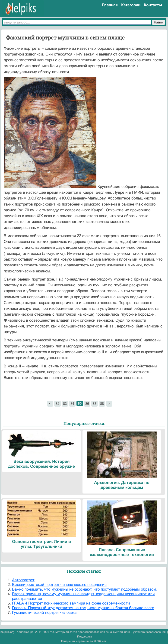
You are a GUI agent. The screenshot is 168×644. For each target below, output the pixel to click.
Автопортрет (23, 580)
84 (72, 404)
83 (65, 404)
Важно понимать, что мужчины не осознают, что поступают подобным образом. (85, 589)
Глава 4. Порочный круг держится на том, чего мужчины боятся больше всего (83, 608)
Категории (131, 5)
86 (87, 404)
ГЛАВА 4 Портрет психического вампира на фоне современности (71, 603)
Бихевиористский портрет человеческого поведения (59, 585)
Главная (110, 5)
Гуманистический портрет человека (44, 613)
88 (102, 404)
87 (95, 404)
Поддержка (85, 637)
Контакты (153, 5)
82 (57, 404)
